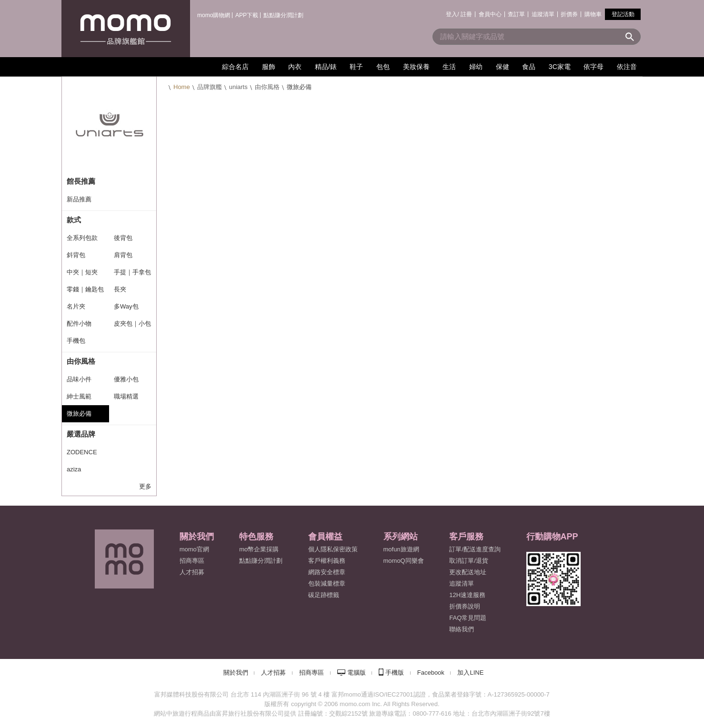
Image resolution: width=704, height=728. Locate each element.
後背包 (123, 238)
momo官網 (194, 549)
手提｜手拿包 (132, 272)
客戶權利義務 (327, 561)
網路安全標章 (327, 572)
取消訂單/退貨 (469, 561)
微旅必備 (79, 414)
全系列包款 (82, 238)
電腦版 (357, 673)
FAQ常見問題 (468, 618)
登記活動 (623, 14)
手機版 (395, 673)
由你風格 (267, 87)
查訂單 (516, 14)
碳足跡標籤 (324, 595)
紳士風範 (79, 396)
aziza (74, 469)
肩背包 (123, 255)
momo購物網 (214, 15)
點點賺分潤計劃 (283, 15)
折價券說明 (465, 606)
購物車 (593, 14)
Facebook (431, 673)
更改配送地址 (468, 572)
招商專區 (192, 561)
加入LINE (470, 673)
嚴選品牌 (81, 434)
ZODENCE (82, 452)
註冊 (466, 14)
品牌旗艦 (210, 87)
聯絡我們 (462, 629)
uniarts (238, 87)
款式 (74, 220)
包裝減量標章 (327, 583)
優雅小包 (126, 379)
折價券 (569, 14)
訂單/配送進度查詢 (475, 549)
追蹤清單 (543, 14)
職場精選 (126, 396)
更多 (145, 486)
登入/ (452, 14)
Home (182, 87)
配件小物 (79, 324)
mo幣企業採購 (259, 549)
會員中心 (490, 14)
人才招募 (273, 673)
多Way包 (126, 306)
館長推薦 (81, 181)
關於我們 (236, 673)
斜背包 (76, 255)
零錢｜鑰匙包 (85, 289)
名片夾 (76, 306)
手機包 (76, 341)
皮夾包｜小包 (132, 324)
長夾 (120, 289)
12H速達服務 (467, 595)
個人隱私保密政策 (333, 549)
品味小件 (79, 379)
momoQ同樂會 (404, 561)
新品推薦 (79, 199)
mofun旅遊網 (401, 549)
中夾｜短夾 (82, 272)
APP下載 (247, 15)
